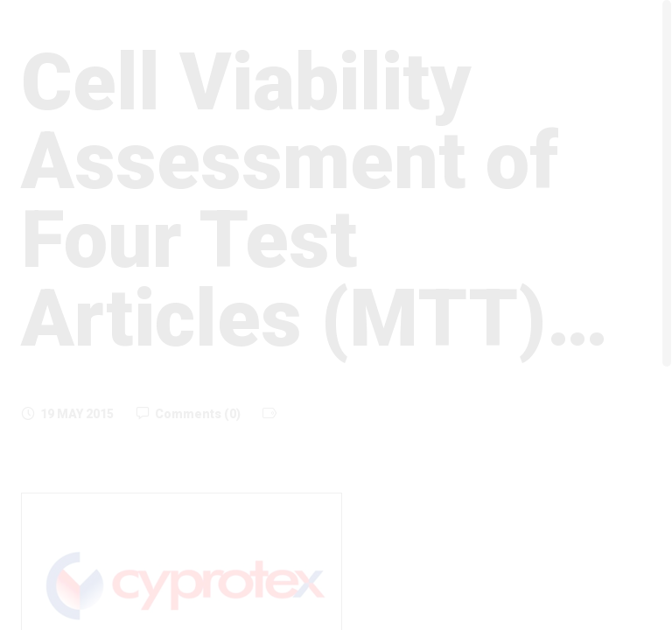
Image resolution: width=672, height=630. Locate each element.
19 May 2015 (67, 414)
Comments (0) (188, 414)
